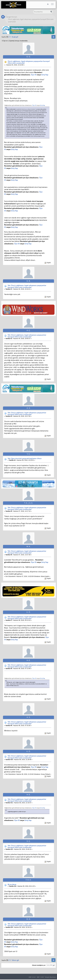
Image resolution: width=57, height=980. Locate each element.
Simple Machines (50, 977)
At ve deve (12, 884)
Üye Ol (34, 75)
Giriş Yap (45, 75)
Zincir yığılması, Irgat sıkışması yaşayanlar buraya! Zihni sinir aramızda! (29, 62)
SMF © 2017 (40, 977)
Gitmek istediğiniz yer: (39, 965)
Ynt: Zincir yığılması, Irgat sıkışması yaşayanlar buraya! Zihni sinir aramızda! (27, 286)
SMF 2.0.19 (32, 977)
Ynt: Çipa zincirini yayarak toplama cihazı (25, 458)
